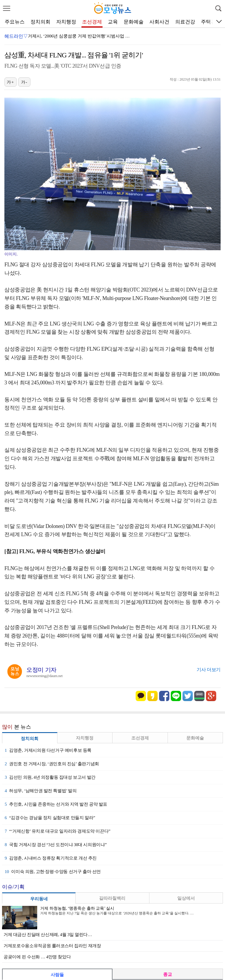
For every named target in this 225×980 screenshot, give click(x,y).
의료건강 (185, 22)
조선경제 (92, 22)
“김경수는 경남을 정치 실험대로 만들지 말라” (50, 818)
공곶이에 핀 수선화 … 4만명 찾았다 (37, 957)
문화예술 (134, 22)
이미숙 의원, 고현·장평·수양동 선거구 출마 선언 (53, 872)
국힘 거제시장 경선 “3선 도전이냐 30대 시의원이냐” (56, 845)
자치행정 (66, 22)
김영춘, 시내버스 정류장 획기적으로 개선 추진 (51, 858)
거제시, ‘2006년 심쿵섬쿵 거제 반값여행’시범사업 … (79, 36)
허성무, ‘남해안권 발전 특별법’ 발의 (41, 791)
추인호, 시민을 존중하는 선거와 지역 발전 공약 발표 (56, 804)
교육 (113, 22)
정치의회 (40, 22)
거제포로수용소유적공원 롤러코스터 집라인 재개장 (52, 946)
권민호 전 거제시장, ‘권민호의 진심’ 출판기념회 (52, 764)
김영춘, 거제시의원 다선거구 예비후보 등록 (48, 750)
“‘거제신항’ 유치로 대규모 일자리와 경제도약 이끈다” (58, 831)
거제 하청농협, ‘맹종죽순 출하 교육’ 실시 (77, 908)
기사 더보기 (209, 670)
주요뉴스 (15, 22)
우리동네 (39, 899)
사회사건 (159, 22)
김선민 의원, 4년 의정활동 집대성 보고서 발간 (50, 777)
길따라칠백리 (112, 898)
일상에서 (186, 898)
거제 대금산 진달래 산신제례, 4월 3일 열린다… (48, 935)
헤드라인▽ (16, 36)
